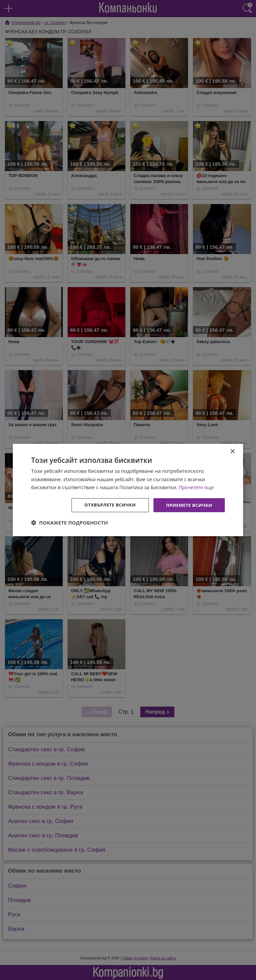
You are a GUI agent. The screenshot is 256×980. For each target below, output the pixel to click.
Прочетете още (197, 487)
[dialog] (128, 490)
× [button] (232, 451)
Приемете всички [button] (188, 505)
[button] (69, 523)
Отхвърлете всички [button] (106, 505)
